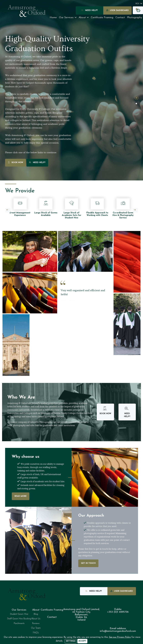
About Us (36, 619)
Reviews (36, 623)
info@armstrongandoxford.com (118, 631)
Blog (36, 614)
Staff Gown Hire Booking (19, 619)
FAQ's (36, 633)
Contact (120, 18)
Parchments (19, 623)
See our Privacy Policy (120, 637)
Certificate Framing (52, 610)
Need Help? (90, 11)
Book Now (16, 163)
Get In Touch (88, 563)
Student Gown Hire (19, 614)
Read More (21, 496)
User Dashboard (117, 11)
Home (53, 18)
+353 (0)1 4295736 (118, 612)
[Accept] (82, 641)
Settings (71, 641)
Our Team (36, 628)
